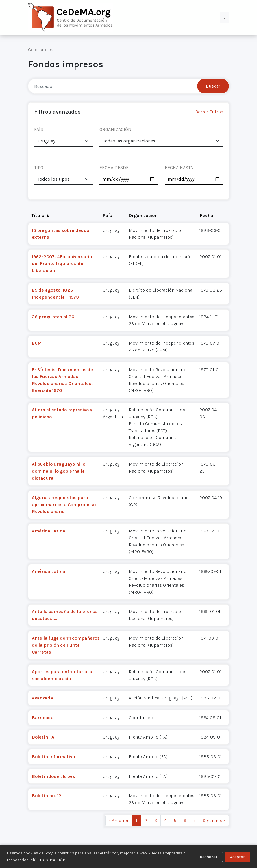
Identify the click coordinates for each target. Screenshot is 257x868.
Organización (143, 215)
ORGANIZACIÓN (115, 129)
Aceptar (237, 857)
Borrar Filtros (209, 112)
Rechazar (209, 857)
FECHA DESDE (114, 168)
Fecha (206, 215)
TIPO (39, 168)
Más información (48, 860)
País (108, 215)
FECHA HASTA (179, 168)
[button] (225, 17)
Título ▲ (41, 215)
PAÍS (39, 129)
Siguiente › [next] (214, 820)
